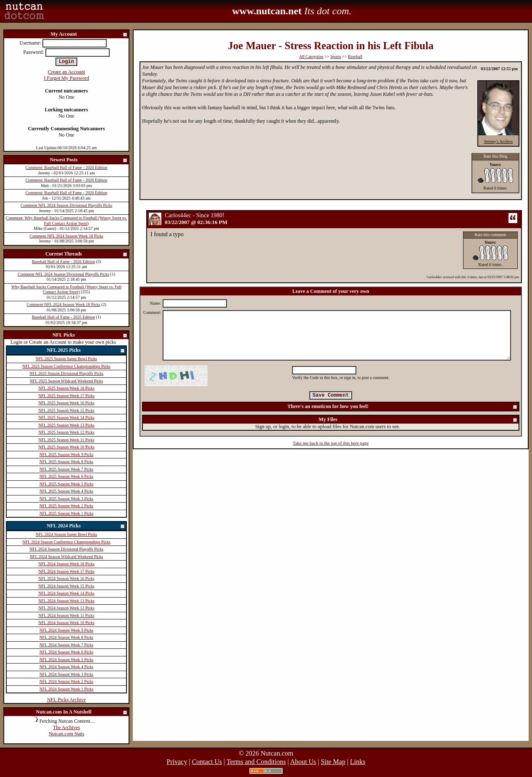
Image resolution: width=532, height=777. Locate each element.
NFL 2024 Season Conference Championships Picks (66, 542)
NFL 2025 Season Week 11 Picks (67, 440)
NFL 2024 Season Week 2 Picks (66, 681)
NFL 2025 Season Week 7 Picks (66, 469)
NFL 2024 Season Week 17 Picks (66, 571)
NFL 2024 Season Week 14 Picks (66, 593)
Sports (336, 57)
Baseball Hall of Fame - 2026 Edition (63, 262)
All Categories (311, 57)
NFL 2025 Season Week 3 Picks (66, 499)
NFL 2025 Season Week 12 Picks (66, 432)
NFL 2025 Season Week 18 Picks (66, 388)
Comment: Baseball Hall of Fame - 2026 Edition (67, 167)
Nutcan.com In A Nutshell (82, 712)
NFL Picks (90, 336)
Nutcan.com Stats (67, 734)
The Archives (66, 727)
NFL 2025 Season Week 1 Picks (66, 513)
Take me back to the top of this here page (331, 443)
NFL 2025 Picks (86, 351)
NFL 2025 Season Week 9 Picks (66, 454)
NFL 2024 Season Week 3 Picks (66, 674)
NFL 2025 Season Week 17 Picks (66, 396)
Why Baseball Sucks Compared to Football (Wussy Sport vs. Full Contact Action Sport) (66, 290)
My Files (418, 420)
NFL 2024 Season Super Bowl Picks (66, 534)
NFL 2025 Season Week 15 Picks (66, 410)
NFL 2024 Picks (86, 526)
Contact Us (207, 762)
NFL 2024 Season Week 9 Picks (66, 630)
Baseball (355, 57)
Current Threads (87, 254)
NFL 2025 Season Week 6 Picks (66, 476)
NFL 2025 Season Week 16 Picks (66, 403)
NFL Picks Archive (66, 700)
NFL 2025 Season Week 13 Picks (66, 425)
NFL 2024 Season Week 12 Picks (66, 608)
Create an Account (67, 72)
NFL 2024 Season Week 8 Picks (66, 637)
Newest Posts (89, 160)
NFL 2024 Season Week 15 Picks (66, 586)
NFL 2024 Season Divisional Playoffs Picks (66, 549)
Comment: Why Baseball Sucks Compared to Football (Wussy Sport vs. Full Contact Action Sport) (66, 221)
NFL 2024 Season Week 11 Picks (67, 615)
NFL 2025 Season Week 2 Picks (66, 506)
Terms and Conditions (256, 762)
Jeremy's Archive (499, 141)
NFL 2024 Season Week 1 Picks (66, 689)
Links (358, 762)
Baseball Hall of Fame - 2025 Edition (63, 317)
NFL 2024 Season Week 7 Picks (66, 645)
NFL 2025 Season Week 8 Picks (66, 462)
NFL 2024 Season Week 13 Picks (66, 601)
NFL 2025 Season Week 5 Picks (66, 484)
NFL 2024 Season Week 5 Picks (66, 660)
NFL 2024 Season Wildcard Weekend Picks (66, 557)
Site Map (333, 762)
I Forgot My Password (66, 78)
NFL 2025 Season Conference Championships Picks (66, 366)
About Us (303, 762)
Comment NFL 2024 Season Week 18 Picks (66, 236)
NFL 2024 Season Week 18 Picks (66, 564)
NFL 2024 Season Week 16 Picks (66, 578)
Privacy (177, 762)
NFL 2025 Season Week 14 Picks (66, 417)
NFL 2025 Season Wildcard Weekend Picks (66, 381)
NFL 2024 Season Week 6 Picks (66, 652)
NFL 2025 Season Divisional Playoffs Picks (66, 373)
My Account (89, 35)
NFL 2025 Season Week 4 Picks (66, 491)
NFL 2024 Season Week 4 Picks (66, 667)
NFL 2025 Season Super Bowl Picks (66, 359)
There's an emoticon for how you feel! (403, 407)
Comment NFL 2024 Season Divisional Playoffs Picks (66, 205)
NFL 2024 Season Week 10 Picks (66, 623)
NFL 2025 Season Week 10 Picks (66, 447)
